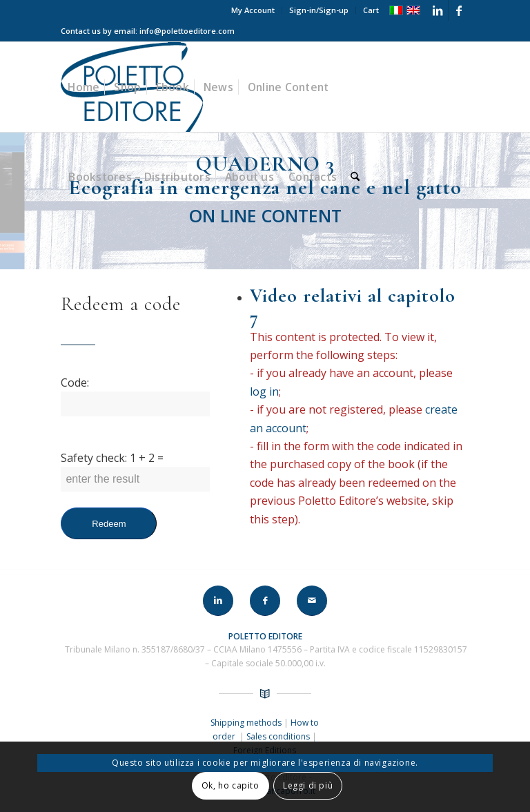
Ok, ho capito (230, 785)
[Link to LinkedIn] (438, 10)
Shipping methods (247, 723)
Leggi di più (308, 785)
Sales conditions (278, 736)
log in (266, 391)
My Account (253, 10)
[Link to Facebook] (459, 10)
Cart (371, 10)
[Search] (355, 177)
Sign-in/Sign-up (319, 10)
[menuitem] (253, 10)
